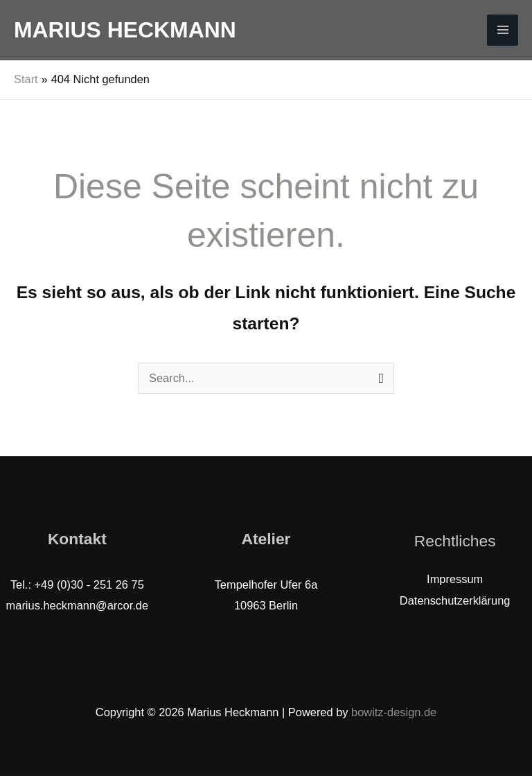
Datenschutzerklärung (455, 605)
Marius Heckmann (125, 32)
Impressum (455, 584)
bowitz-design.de (394, 716)
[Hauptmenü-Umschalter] (503, 33)
